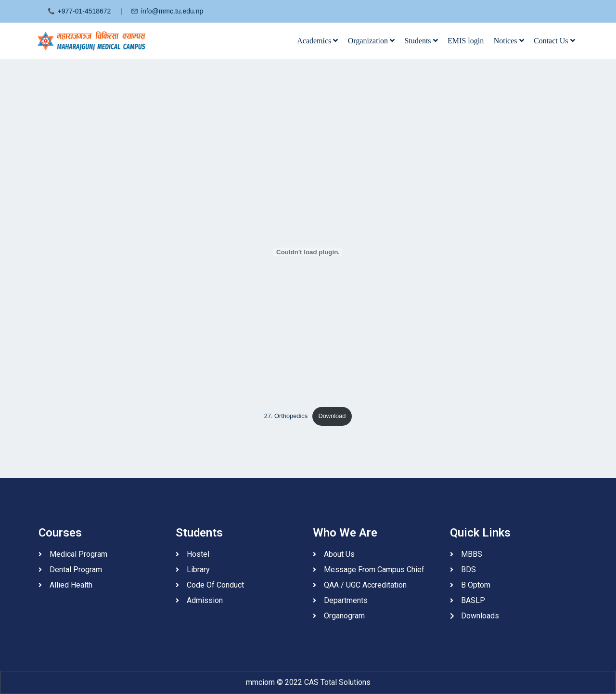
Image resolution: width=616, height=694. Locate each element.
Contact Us (554, 41)
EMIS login (466, 41)
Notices (509, 41)
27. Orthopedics (286, 416)
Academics (317, 41)
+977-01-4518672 (84, 11)
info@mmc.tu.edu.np (172, 11)
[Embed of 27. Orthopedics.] (308, 252)
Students (421, 41)
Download (332, 416)
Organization (371, 41)
